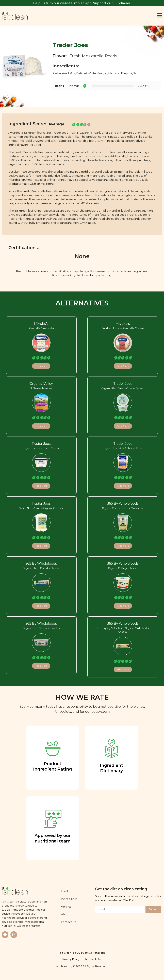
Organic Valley (41, 384)
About (66, 914)
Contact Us (69, 922)
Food (65, 891)
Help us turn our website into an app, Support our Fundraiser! (82, 3)
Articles (67, 907)
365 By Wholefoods (123, 503)
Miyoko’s (41, 324)
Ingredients (70, 899)
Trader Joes (123, 384)
